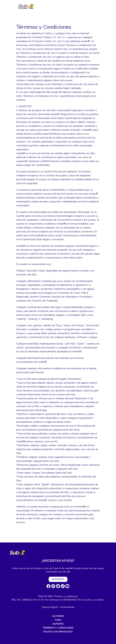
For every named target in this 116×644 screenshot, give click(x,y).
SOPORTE (58, 579)
